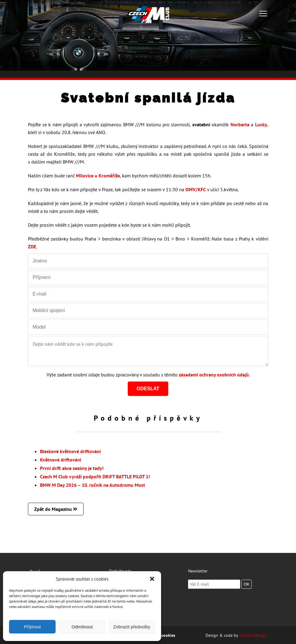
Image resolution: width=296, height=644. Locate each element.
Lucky (261, 124)
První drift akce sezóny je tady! (72, 468)
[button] (152, 579)
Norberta (240, 124)
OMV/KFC (196, 189)
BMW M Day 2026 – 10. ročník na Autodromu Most (93, 485)
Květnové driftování (61, 460)
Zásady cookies (161, 635)
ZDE (32, 247)
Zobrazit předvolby (132, 627)
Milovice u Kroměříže (98, 176)
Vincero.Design (253, 635)
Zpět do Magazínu (56, 509)
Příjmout (32, 627)
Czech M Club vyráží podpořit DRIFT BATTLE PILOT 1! (95, 477)
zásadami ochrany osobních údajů (214, 375)
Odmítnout (82, 627)
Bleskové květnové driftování (70, 451)
